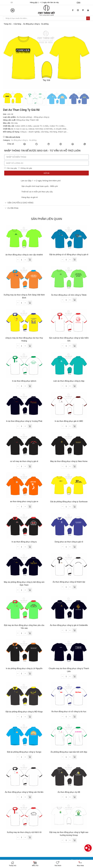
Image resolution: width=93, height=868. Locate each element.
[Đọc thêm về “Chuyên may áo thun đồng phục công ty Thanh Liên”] (75, 676)
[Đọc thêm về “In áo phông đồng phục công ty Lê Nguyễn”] (30, 673)
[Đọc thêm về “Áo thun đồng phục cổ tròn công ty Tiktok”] (75, 299)
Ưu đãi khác (12, 208)
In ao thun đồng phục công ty (24, 541)
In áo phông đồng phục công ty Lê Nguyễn (24, 668)
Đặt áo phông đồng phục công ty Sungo (24, 751)
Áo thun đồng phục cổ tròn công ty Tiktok (69, 294)
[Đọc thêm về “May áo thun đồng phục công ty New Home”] (75, 466)
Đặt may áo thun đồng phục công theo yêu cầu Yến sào (24, 626)
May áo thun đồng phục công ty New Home (69, 461)
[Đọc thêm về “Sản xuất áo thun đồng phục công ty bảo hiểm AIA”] (75, 345)
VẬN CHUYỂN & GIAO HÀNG (19, 202)
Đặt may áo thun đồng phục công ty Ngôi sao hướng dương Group (69, 833)
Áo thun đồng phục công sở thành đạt (69, 581)
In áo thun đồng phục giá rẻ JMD (69, 421)
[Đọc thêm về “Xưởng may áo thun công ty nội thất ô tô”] (30, 837)
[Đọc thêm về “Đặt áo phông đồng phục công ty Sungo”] (30, 756)
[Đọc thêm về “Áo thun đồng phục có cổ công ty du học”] (75, 716)
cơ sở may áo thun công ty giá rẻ (24, 461)
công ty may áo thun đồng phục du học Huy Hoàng (24, 339)
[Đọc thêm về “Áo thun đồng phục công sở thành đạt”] (75, 586)
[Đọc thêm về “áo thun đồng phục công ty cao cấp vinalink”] (30, 259)
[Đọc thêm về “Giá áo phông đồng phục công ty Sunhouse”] (75, 506)
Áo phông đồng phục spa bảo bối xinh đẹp (69, 751)
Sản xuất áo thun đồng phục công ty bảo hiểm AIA (69, 339)
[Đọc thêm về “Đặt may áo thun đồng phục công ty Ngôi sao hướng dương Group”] (75, 840)
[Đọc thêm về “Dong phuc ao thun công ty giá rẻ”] (75, 546)
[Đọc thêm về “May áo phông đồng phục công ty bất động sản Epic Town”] (30, 590)
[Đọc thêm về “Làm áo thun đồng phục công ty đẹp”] (75, 386)
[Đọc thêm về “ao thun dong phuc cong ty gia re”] (30, 506)
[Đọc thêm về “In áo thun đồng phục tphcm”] (30, 386)
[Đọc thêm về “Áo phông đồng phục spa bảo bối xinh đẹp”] (75, 756)
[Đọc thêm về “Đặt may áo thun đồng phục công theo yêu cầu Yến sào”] (30, 633)
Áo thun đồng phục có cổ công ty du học (69, 711)
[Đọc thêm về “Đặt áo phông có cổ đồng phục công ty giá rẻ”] (75, 259)
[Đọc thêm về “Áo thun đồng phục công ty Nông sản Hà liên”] (30, 797)
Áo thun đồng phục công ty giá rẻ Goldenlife (69, 625)
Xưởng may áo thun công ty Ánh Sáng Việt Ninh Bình (24, 296)
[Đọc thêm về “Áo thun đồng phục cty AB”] (75, 797)
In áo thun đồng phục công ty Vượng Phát (24, 421)
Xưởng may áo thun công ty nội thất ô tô (24, 832)
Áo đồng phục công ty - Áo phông (36, 24)
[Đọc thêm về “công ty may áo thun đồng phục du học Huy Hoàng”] (30, 345)
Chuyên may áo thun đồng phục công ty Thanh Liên (69, 669)
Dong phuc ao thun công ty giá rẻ (69, 541)
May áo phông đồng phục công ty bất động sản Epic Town (24, 583)
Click (79, 2)
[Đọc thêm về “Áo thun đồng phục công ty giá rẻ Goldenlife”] (75, 630)
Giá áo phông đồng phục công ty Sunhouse (69, 501)
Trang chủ (8, 24)
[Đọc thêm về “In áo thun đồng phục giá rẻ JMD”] (75, 426)
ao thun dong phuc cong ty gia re (24, 501)
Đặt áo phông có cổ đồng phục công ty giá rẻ (69, 254)
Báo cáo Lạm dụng (13, 136)
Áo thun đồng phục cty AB (69, 792)
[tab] (46, 202)
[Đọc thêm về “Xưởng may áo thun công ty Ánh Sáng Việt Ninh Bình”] (30, 302)
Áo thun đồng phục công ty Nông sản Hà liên (24, 792)
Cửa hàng (17, 24)
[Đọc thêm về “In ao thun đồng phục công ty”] (30, 546)
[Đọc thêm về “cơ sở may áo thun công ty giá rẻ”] (30, 466)
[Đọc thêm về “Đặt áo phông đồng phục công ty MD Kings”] (30, 716)
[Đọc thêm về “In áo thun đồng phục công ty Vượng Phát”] (30, 426)
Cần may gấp (12, 168)
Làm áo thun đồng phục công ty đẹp (69, 380)
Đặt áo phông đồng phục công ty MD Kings (24, 711)
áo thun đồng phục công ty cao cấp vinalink (24, 254)
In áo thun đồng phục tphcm (24, 380)
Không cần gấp (26, 168)
